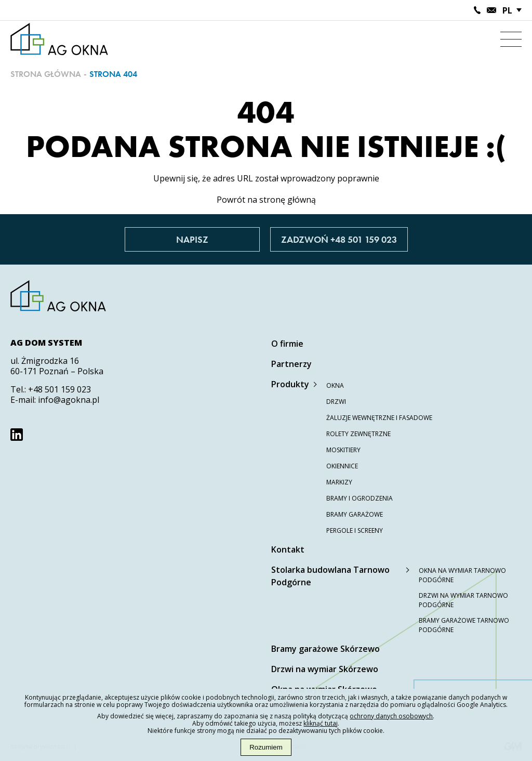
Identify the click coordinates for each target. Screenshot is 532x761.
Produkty (290, 384)
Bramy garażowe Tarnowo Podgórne (464, 625)
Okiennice (342, 466)
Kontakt (288, 549)
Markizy (339, 482)
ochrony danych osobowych (391, 716)
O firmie (287, 344)
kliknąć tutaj (321, 723)
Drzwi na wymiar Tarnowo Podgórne (463, 600)
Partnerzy (291, 364)
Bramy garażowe (355, 514)
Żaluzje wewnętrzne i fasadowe (379, 418)
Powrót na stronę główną (266, 200)
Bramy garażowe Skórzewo (325, 649)
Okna (335, 385)
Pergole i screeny (355, 530)
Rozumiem (266, 747)
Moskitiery (343, 450)
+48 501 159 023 (59, 389)
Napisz (192, 239)
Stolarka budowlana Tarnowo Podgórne (330, 576)
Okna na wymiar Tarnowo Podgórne (462, 575)
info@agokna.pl (69, 400)
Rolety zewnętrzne (358, 434)
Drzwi (336, 402)
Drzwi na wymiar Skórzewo (325, 669)
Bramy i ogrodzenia (360, 498)
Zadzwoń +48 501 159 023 (339, 239)
